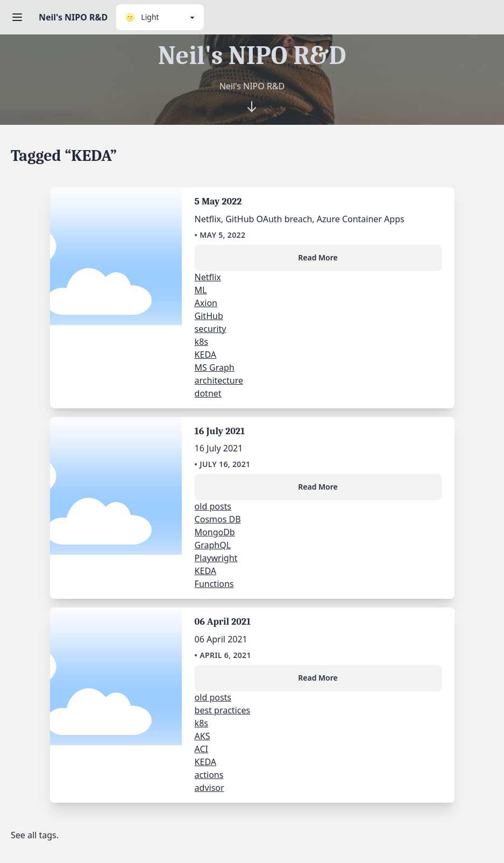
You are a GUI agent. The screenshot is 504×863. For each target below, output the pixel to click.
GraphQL (213, 545)
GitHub (209, 316)
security (211, 329)
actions (209, 775)
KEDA (205, 355)
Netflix (208, 277)
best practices (223, 710)
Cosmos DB (218, 519)
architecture (219, 380)
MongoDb (215, 532)
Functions (214, 584)
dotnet (208, 393)
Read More (318, 257)
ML (201, 290)
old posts (213, 506)
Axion (206, 303)
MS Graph (215, 367)
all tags (42, 835)
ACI (201, 749)
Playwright (216, 558)
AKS (203, 736)
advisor (210, 788)
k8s (201, 342)
